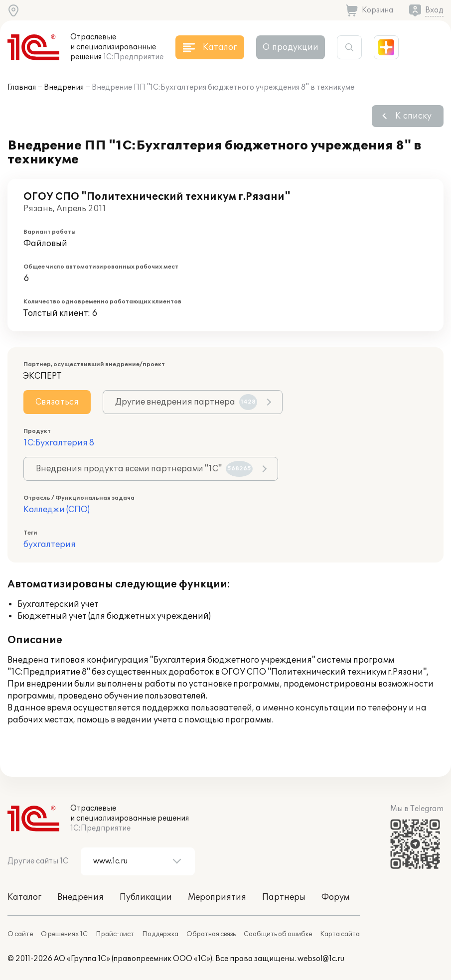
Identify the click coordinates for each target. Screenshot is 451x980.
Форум (335, 897)
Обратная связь (211, 934)
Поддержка (160, 934)
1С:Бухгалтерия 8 (59, 443)
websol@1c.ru (321, 959)
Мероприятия (217, 897)
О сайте (20, 934)
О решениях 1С (64, 934)
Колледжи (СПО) (57, 510)
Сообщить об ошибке (278, 934)
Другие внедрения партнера (186, 402)
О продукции (291, 47)
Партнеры (284, 897)
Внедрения (64, 87)
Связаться (57, 402)
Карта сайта (340, 934)
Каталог (24, 897)
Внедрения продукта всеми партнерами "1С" (144, 469)
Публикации (146, 897)
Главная (22, 87)
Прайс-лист (115, 934)
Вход (434, 10)
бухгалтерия (50, 545)
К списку (413, 116)
